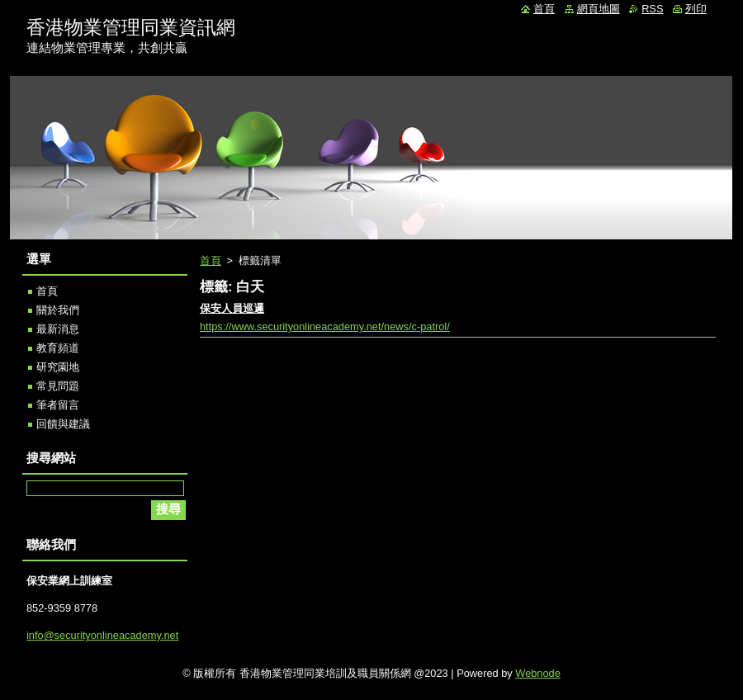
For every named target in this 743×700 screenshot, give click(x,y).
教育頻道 (58, 348)
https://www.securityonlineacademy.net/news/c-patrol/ (325, 326)
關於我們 (58, 310)
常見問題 (58, 386)
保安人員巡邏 (232, 308)
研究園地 (58, 367)
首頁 (211, 260)
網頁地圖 (599, 9)
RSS (652, 9)
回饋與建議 (63, 424)
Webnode (538, 673)
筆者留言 (58, 405)
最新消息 (58, 329)
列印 (696, 9)
